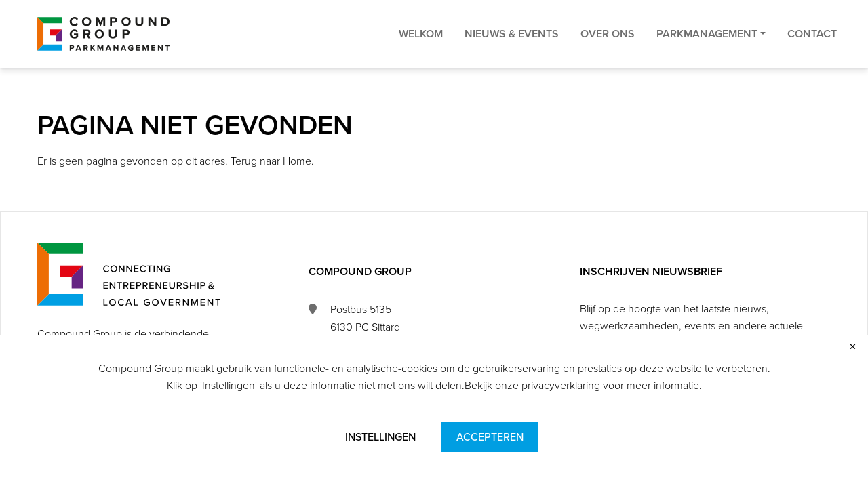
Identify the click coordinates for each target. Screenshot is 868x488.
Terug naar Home (271, 161)
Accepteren (490, 437)
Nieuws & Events (512, 47)
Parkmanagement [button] (707, 47)
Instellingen (380, 437)
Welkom (421, 47)
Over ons (608, 47)
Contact (812, 47)
